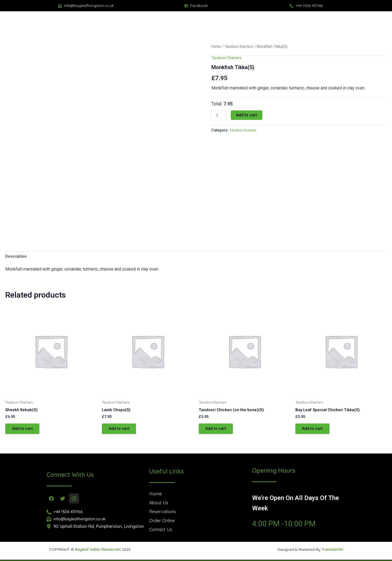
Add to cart (247, 115)
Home (217, 47)
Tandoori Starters (241, 47)
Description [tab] (17, 257)
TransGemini (332, 549)
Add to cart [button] (24, 431)
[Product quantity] (219, 116)
